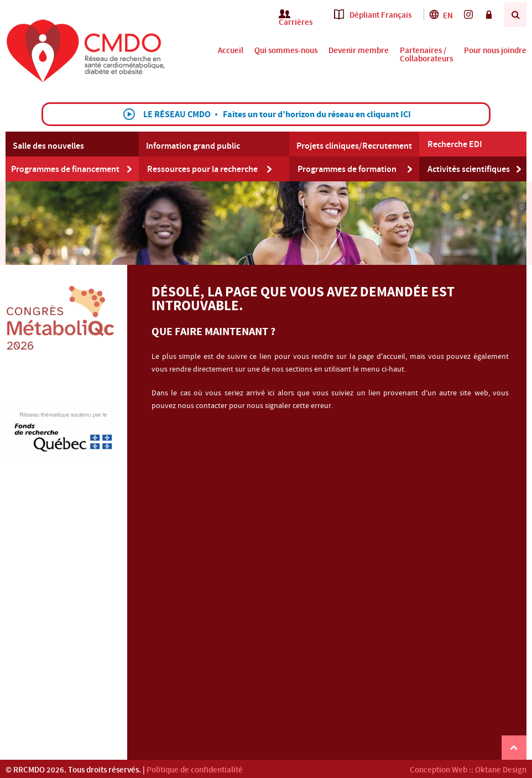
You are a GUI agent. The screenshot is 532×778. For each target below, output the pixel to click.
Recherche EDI (455, 144)
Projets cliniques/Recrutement (354, 146)
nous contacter (202, 406)
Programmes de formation (347, 169)
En (441, 16)
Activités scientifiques (469, 169)
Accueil (231, 51)
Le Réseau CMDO (177, 114)
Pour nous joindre (495, 51)
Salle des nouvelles (48, 146)
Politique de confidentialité (195, 770)
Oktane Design (501, 770)
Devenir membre (359, 51)
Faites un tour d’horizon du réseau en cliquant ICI (317, 114)
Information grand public (193, 146)
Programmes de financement (65, 169)
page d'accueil (382, 357)
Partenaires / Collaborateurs (426, 55)
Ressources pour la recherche (202, 169)
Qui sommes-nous (286, 51)
